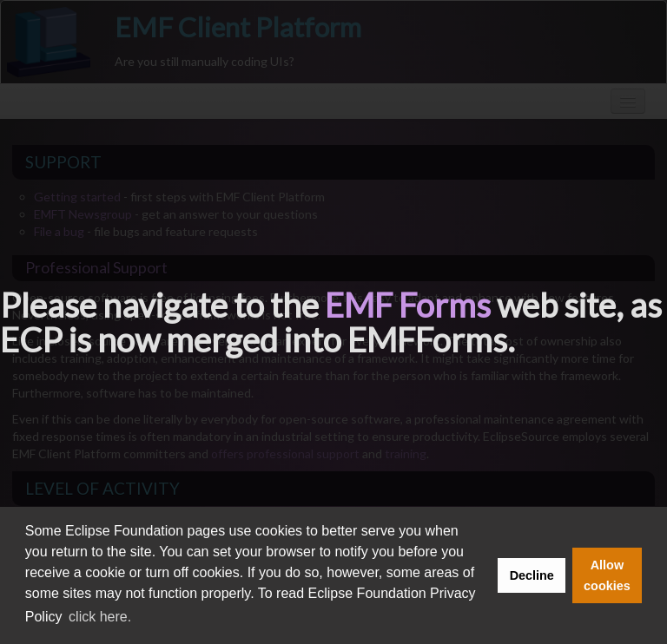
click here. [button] (100, 617)
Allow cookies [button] (607, 575)
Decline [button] (532, 575)
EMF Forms (408, 305)
